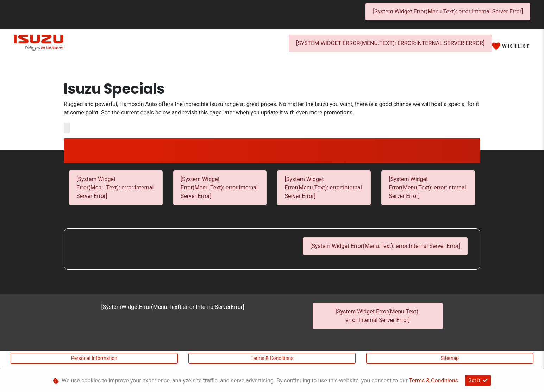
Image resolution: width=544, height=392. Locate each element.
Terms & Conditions (272, 358)
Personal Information (94, 358)
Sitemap (450, 358)
